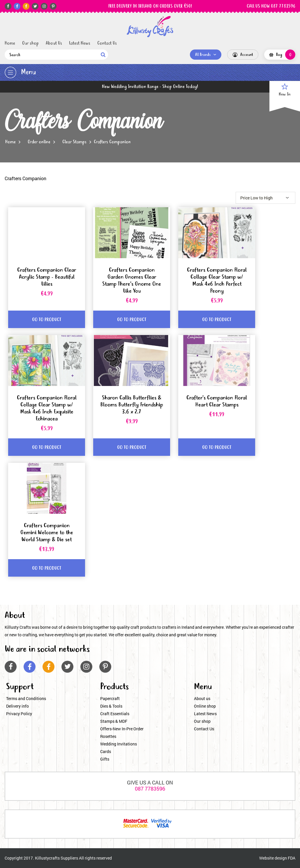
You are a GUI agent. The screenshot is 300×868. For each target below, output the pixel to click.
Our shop (30, 43)
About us (202, 698)
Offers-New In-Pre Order (122, 729)
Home (10, 43)
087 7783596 (150, 789)
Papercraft (110, 698)
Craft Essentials (115, 714)
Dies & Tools (111, 706)
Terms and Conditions (26, 698)
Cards (106, 751)
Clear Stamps (74, 142)
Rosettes (108, 736)
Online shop (205, 706)
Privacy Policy (19, 714)
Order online (39, 142)
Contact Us (107, 43)
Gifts (105, 759)
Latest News (80, 43)
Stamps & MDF (114, 721)
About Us (54, 43)
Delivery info (17, 706)
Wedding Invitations (119, 744)
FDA (292, 858)
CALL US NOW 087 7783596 (271, 6)
